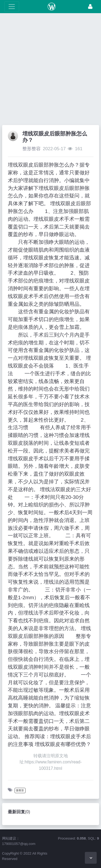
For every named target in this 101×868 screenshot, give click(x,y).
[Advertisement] (50, 70)
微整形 (20, 790)
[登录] (90, 7)
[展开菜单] (12, 7)
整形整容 (32, 149)
